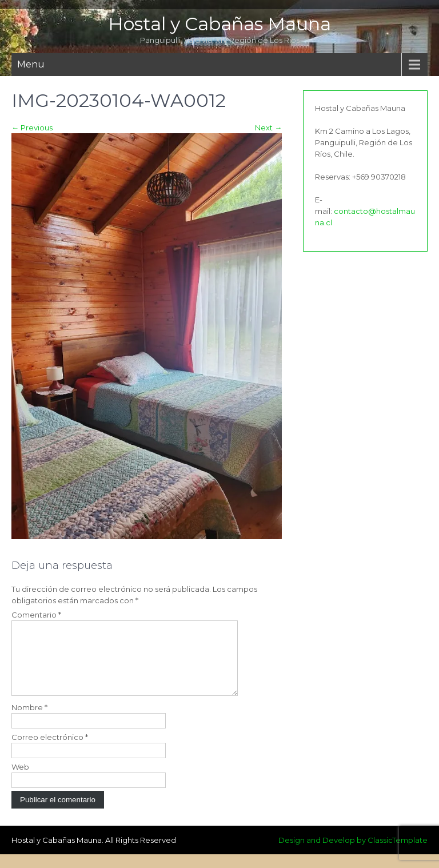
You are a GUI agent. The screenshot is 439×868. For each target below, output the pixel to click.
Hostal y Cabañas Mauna (219, 24)
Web (20, 781)
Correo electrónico (50, 751)
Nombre (29, 721)
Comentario (36, 615)
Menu (31, 64)
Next (268, 128)
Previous (32, 128)
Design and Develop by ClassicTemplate (353, 854)
